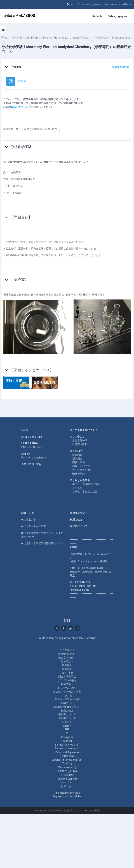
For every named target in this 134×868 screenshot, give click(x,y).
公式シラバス (18, 107)
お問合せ (67, 722)
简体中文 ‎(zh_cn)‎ (67, 779)
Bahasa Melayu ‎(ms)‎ (67, 752)
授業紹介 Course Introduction (82, 38)
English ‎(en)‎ (67, 756)
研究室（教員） (81, 444)
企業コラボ (67, 703)
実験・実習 (79, 462)
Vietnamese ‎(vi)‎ (67, 767)
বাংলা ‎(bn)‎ (67, 782)
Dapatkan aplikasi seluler (67, 797)
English (67, 726)
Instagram (67, 737)
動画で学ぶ (79, 474)
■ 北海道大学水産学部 (34, 526)
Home (25, 430)
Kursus (6, 38)
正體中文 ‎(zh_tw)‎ (67, 771)
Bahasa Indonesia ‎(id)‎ (67, 745)
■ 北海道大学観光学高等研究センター (42, 543)
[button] (70, 5)
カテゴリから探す (82, 470)
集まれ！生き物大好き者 (86, 484)
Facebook (67, 741)
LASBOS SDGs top (32, 447)
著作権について (79, 526)
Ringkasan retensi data (67, 793)
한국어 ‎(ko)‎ (67, 786)
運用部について (79, 513)
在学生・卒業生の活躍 (85, 492)
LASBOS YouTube (32, 437)
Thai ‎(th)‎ (67, 764)
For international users (34, 458)
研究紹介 (77, 455)
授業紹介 (77, 458)
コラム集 (77, 488)
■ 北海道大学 (29, 520)
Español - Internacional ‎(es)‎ (67, 760)
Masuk (128, 5)
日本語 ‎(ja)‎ (67, 775)
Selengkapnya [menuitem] (116, 16)
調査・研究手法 (81, 466)
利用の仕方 (76, 520)
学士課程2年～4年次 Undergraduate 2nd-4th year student (114, 38)
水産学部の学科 (81, 440)
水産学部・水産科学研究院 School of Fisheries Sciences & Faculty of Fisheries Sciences (40, 38)
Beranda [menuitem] (97, 16)
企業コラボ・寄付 (31, 464)
